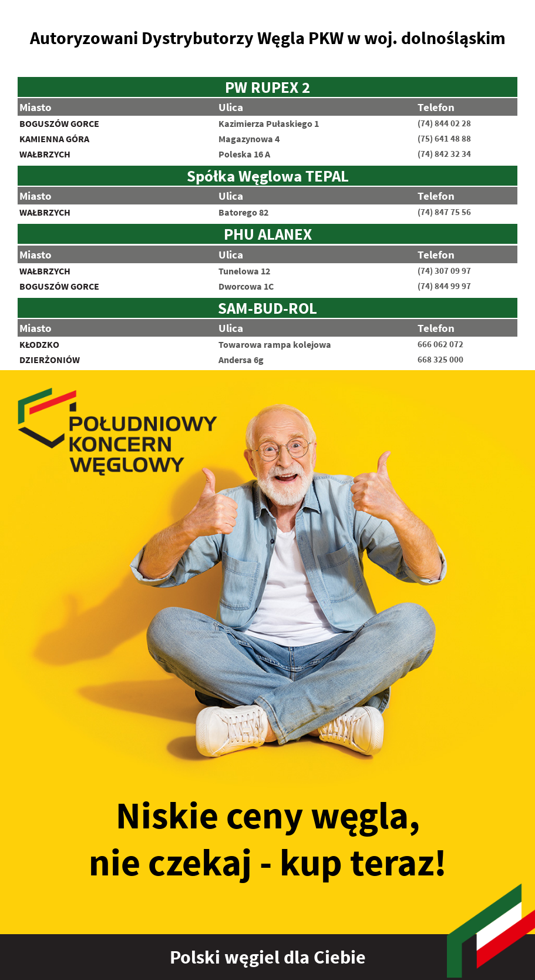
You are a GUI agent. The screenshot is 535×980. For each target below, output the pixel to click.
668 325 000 (440, 360)
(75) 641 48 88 (444, 139)
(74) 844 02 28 (444, 123)
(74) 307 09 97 (444, 271)
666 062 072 (440, 344)
